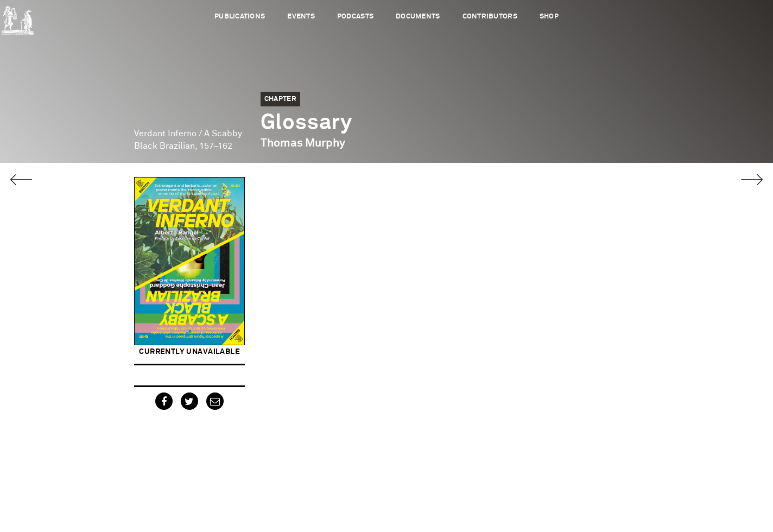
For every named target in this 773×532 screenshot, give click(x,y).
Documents (418, 17)
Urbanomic (18, 18)
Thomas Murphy (303, 143)
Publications (240, 17)
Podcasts (355, 17)
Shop (549, 17)
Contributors (490, 17)
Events (301, 17)
